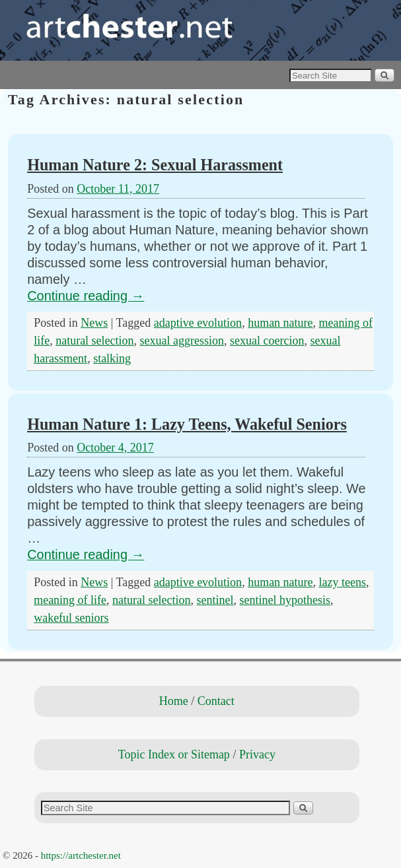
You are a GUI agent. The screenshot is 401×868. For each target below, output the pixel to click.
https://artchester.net (81, 855)
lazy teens (343, 582)
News (94, 323)
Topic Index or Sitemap (174, 754)
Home (174, 701)
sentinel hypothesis (285, 600)
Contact (216, 701)
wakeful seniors (71, 618)
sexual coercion (267, 341)
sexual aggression (182, 341)
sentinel (215, 600)
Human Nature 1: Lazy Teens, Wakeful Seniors (187, 424)
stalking (112, 358)
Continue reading (86, 296)
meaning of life (70, 600)
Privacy (257, 754)
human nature (280, 323)
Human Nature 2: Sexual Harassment (155, 165)
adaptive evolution (198, 323)
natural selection (94, 341)
